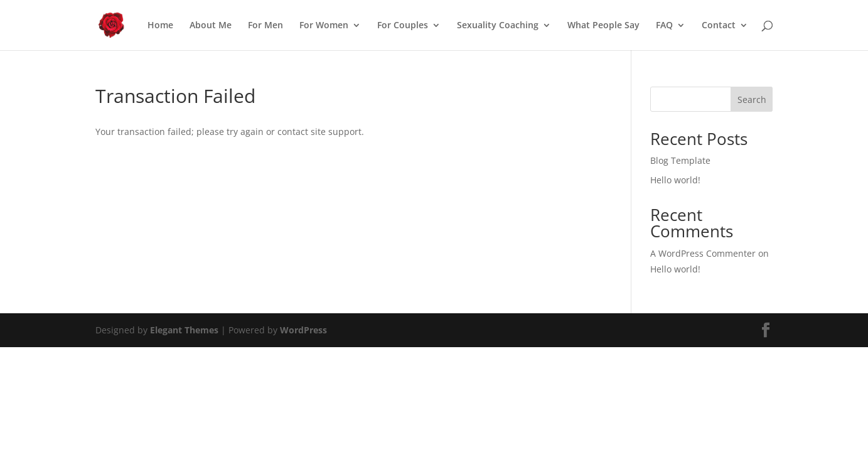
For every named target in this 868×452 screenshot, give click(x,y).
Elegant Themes (184, 330)
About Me (211, 26)
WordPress (303, 330)
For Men (265, 26)
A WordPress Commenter (703, 253)
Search (752, 100)
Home (160, 26)
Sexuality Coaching (498, 26)
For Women (324, 26)
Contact (719, 26)
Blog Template (680, 160)
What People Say (603, 26)
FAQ (664, 26)
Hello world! (675, 180)
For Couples (403, 26)
